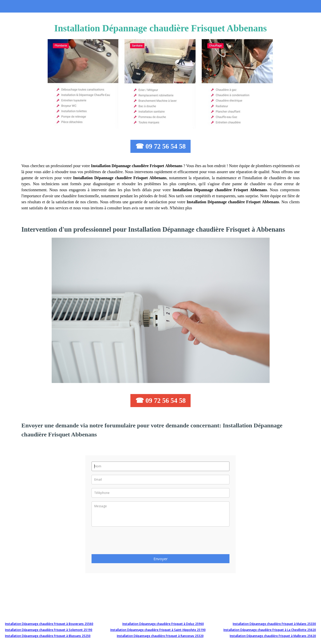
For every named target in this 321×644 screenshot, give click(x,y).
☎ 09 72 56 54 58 (161, 146)
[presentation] (130, 542)
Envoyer (161, 559)
